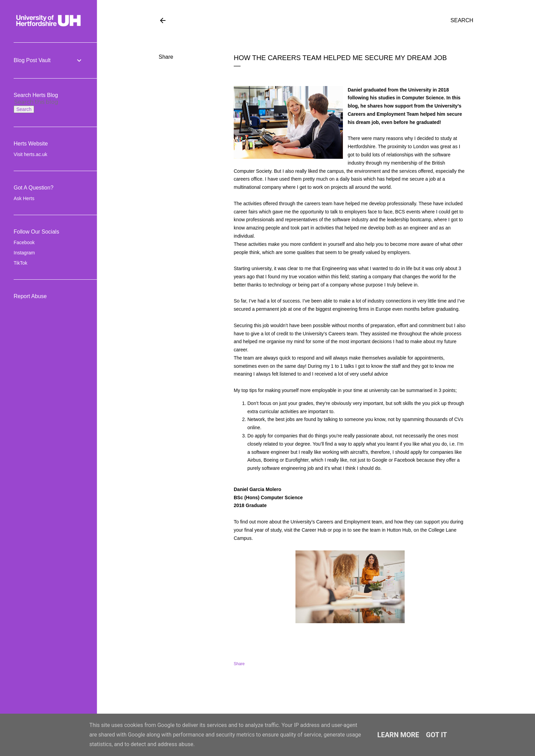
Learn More (398, 735)
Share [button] (166, 57)
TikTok (20, 263)
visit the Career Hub (305, 530)
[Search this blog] (40, 102)
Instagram (24, 253)
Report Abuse (30, 296)
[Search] (462, 20)
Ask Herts (24, 198)
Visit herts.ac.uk (31, 154)
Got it (437, 735)
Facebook (24, 242)
